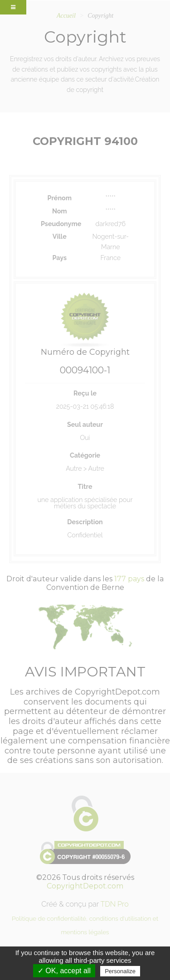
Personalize (120, 971)
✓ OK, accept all (64, 971)
